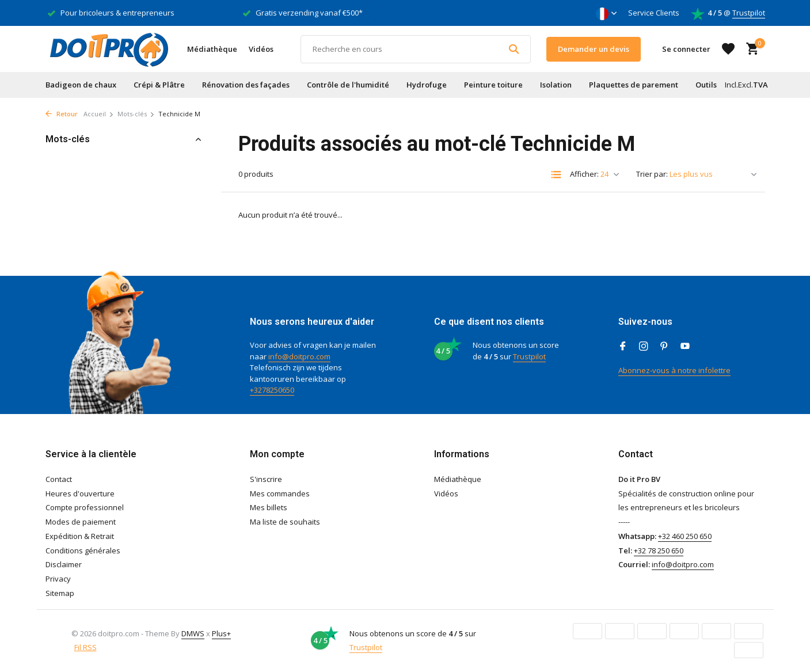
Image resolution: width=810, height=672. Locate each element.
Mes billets (269, 507)
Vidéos (261, 49)
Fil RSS (85, 647)
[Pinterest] (664, 347)
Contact (59, 479)
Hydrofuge (427, 85)
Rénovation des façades (246, 85)
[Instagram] (644, 347)
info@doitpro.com (299, 356)
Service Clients (654, 13)
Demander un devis (594, 49)
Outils (706, 85)
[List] (556, 174)
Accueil (99, 114)
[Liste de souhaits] (728, 49)
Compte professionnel (85, 507)
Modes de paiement (81, 522)
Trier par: (652, 174)
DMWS (193, 633)
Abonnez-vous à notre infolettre (674, 370)
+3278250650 (272, 390)
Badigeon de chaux (81, 85)
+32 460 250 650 (685, 536)
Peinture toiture (493, 85)
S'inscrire (266, 479)
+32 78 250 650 (659, 550)
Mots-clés (136, 114)
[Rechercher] (416, 49)
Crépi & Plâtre (159, 85)
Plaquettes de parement (634, 85)
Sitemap (60, 593)
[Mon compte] (686, 49)
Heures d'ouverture (80, 493)
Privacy (58, 579)
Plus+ (221, 633)
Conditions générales (83, 550)
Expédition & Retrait (80, 536)
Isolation (556, 85)
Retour (62, 114)
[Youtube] (685, 347)
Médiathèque (212, 49)
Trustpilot (749, 13)
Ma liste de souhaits (285, 522)
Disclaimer (64, 564)
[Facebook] (623, 347)
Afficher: (584, 174)
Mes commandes (280, 493)
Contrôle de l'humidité (348, 85)
